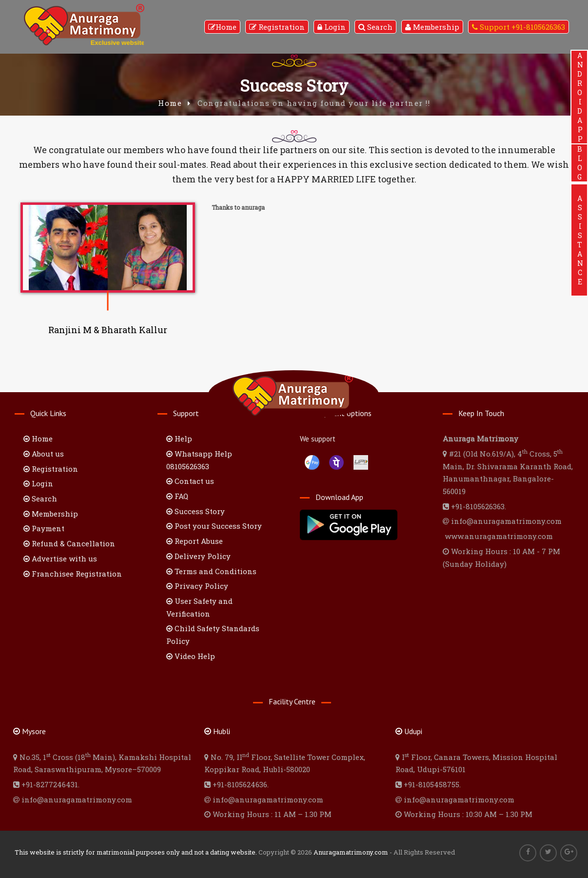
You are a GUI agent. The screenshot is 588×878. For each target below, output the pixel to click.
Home (222, 27)
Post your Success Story (214, 526)
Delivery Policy (198, 556)
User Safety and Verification (199, 607)
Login (332, 27)
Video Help (191, 656)
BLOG (579, 163)
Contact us (190, 481)
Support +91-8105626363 (519, 27)
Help (179, 439)
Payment (44, 528)
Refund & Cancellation (69, 543)
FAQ (177, 496)
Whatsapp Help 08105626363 (199, 460)
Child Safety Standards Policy (213, 635)
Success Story (196, 511)
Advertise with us (60, 559)
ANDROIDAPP (579, 97)
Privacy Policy (197, 586)
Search (375, 27)
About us (44, 454)
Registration (277, 27)
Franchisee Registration (73, 574)
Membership (432, 27)
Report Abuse (195, 541)
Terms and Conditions (211, 571)
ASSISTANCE (579, 240)
